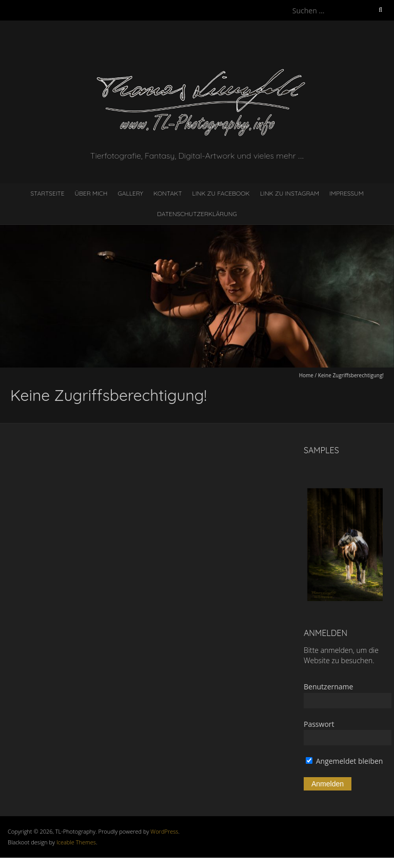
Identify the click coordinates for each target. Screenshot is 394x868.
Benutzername (328, 687)
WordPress (164, 831)
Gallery (130, 193)
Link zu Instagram (290, 193)
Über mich (91, 193)
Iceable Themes (76, 842)
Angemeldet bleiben (344, 761)
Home (306, 375)
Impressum (346, 193)
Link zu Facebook (221, 193)
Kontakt (168, 193)
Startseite (47, 193)
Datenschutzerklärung (197, 214)
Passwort (319, 724)
